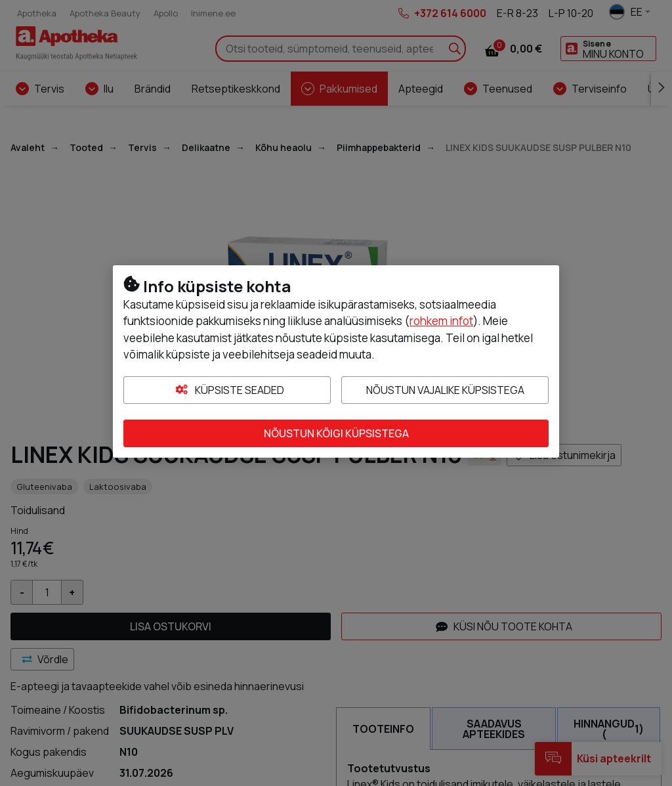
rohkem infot (441, 321)
